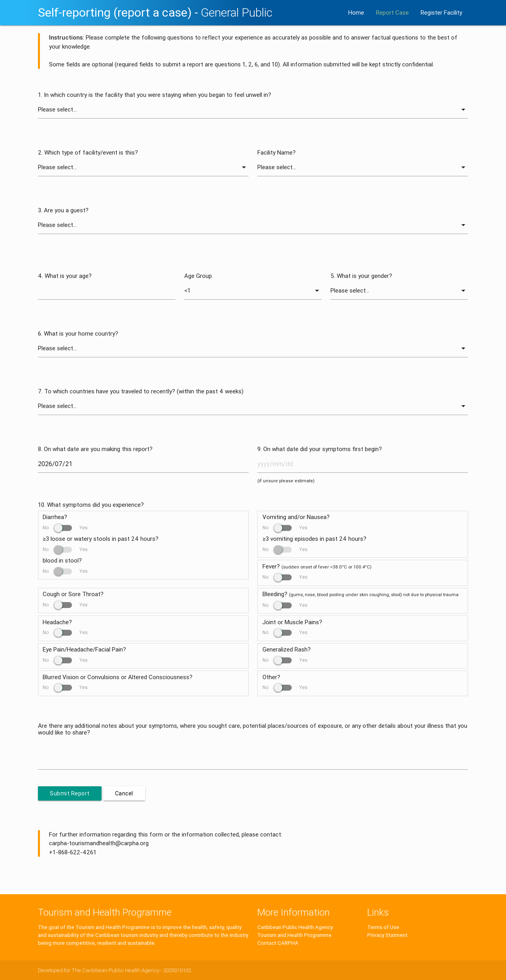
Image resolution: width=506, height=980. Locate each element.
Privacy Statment (387, 935)
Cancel (124, 793)
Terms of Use (383, 927)
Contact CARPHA (278, 943)
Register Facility (441, 12)
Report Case (392, 12)
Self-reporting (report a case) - (155, 12)
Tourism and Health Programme (295, 935)
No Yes (65, 528)
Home (356, 12)
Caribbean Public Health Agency (295, 927)
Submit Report (70, 793)
